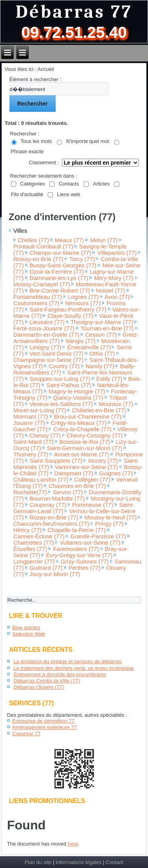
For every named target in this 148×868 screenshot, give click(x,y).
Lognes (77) (83, 297)
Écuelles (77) (30, 549)
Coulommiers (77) (36, 303)
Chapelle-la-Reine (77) (76, 530)
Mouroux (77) (116, 404)
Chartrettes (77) (34, 543)
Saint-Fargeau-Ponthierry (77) (68, 310)
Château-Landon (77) (41, 480)
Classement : (44, 162)
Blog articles (26, 628)
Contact (115, 862)
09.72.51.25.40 (74, 32)
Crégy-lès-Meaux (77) (79, 423)
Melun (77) (104, 240)
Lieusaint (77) (47, 322)
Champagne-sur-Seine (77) (49, 360)
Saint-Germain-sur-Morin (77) (85, 448)
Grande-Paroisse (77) (98, 536)
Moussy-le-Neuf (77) (111, 517)
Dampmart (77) (74, 473)
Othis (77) (102, 354)
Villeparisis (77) (117, 253)
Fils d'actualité (27, 194)
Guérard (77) (46, 568)
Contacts (69, 184)
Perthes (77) (85, 568)
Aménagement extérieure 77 (45, 727)
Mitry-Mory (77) (113, 278)
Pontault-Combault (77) (43, 247)
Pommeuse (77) (93, 505)
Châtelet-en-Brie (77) (99, 410)
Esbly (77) (109, 379)
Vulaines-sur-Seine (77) (90, 543)
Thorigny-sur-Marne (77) (102, 322)
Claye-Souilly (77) (70, 316)
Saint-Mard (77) (34, 442)
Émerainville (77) (89, 347)
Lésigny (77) (46, 347)
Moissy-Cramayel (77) (42, 284)
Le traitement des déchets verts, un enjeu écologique (74, 668)
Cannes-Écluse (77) (39, 536)
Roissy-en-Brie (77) (38, 259)
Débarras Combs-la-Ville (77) (47, 681)
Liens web (68, 194)
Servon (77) (68, 492)
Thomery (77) (31, 454)
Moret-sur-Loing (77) (40, 410)
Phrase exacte (27, 151)
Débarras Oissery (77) (39, 687)
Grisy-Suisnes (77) (85, 562)
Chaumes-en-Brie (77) (77, 486)
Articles (101, 184)
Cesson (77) (101, 335)
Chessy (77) (45, 436)
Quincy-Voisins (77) (78, 398)
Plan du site (38, 862)
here (73, 844)
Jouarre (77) (29, 423)
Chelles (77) (33, 240)
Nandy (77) (100, 366)
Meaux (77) (69, 240)
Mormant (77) (31, 417)
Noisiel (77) (111, 291)
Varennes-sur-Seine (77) (86, 467)
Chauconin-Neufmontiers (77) (51, 524)
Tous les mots (36, 141)
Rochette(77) (30, 492)
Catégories (33, 184)
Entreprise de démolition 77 (43, 721)
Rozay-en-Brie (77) (54, 517)
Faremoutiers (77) (76, 549)
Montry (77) (103, 461)
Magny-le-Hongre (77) (77, 391)
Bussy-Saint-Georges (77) (63, 265)
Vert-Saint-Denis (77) (57, 354)
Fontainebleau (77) (38, 297)
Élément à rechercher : (36, 79)
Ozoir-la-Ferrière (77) (57, 272)
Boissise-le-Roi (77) (85, 442)
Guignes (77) (116, 473)
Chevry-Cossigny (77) (95, 436)
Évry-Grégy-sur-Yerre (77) (79, 555)
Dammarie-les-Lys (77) (59, 278)
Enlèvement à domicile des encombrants (60, 674)
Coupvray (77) (48, 505)
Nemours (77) (83, 303)
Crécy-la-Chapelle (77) (82, 429)
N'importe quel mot (88, 141)
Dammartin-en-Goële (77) (46, 335)
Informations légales (79, 862)
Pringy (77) (109, 524)
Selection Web (29, 634)
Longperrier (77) (34, 562)
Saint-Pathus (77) (69, 385)
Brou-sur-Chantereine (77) (88, 417)
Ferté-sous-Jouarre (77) (44, 328)
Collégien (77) (92, 480)
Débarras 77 (74, 12)
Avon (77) (117, 297)
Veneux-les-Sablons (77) (61, 404)
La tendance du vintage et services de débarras (67, 661)
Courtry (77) (64, 366)
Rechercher (33, 104)
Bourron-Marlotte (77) (57, 499)
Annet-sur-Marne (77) (82, 454)
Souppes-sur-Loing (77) (60, 379)
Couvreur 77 (26, 734)
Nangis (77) (81, 341)
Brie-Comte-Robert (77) (60, 291)
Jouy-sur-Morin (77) (55, 574)
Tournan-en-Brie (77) (107, 328)
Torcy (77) (82, 259)
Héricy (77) (28, 530)
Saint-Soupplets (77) (56, 461)
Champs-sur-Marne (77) (60, 253)
